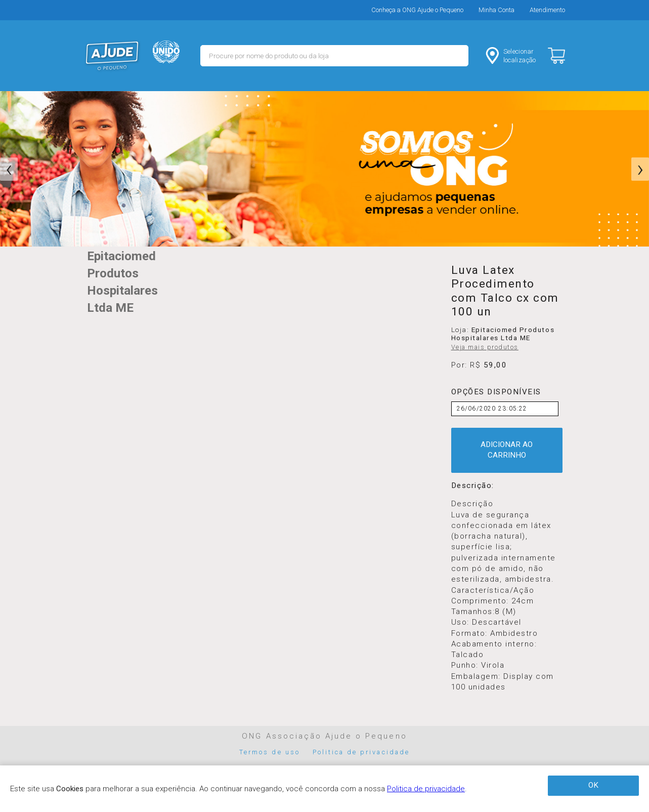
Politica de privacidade (361, 752)
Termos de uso (270, 752)
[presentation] (9, 169)
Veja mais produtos (485, 347)
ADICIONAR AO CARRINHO (507, 450)
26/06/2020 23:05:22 (492, 409)
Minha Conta (496, 10)
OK (593, 785)
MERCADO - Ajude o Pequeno (112, 56)
